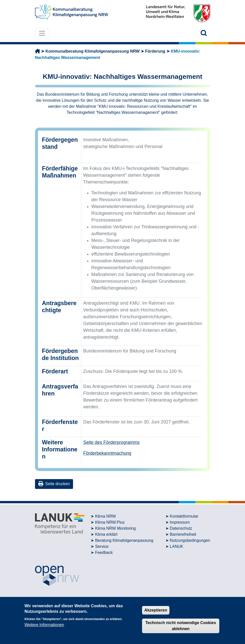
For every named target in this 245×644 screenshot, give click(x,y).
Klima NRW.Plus (110, 522)
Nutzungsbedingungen (190, 540)
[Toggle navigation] (42, 33)
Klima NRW (106, 516)
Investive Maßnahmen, (106, 140)
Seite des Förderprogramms (112, 442)
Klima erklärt (106, 534)
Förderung (155, 51)
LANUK (176, 546)
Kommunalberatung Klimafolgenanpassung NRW (92, 51)
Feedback (104, 552)
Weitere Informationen (44, 625)
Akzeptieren (156, 610)
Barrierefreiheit (183, 534)
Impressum (180, 522)
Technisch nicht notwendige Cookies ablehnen (181, 626)
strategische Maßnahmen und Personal (123, 147)
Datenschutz (181, 528)
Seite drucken (54, 484)
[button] (204, 33)
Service (102, 546)
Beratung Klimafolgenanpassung (124, 540)
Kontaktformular (184, 516)
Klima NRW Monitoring (116, 528)
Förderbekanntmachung (107, 453)
